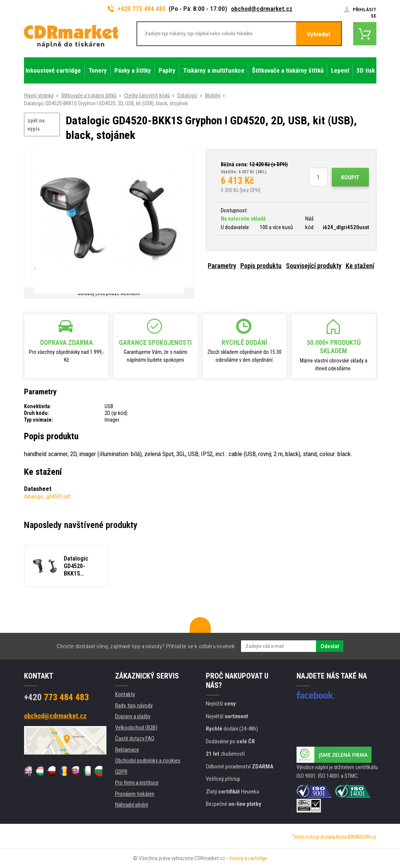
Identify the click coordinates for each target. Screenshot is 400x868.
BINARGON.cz (362, 837)
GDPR (121, 772)
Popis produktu (261, 266)
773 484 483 (56, 697)
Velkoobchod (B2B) (136, 728)
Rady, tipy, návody (134, 705)
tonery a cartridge (248, 858)
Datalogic (187, 95)
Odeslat (330, 646)
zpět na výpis (36, 125)
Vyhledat (318, 34)
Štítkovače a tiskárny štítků (89, 95)
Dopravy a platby (133, 716)
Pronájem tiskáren (135, 794)
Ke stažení (360, 266)
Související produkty (314, 266)
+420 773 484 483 (137, 9)
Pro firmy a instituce (137, 783)
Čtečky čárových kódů (147, 95)
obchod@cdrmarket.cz (262, 9)
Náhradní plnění (132, 805)
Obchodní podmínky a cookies (148, 761)
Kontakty (125, 694)
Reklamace (127, 750)
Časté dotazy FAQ (135, 738)
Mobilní (213, 95)
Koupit (350, 177)
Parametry (222, 266)
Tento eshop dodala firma (320, 837)
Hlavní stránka (39, 95)
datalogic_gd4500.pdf (47, 497)
